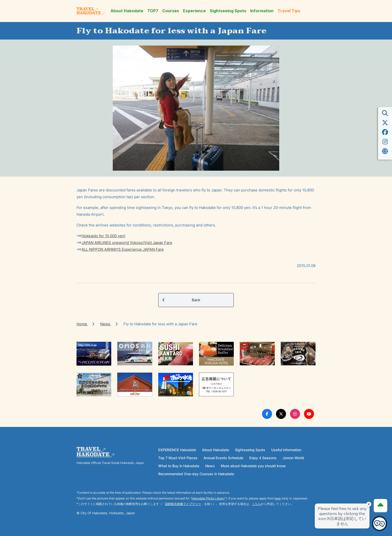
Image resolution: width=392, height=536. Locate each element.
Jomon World (293, 458)
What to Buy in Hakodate (179, 466)
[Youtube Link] (309, 414)
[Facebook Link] (267, 414)
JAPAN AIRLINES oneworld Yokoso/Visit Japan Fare (127, 243)
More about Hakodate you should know (253, 466)
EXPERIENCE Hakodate (177, 450)
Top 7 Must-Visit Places (178, 458)
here (278, 498)
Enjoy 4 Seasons (263, 458)
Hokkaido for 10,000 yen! (103, 236)
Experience (194, 11)
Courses (171, 11)
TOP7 (153, 11)
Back (181, 300)
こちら (256, 504)
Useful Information (286, 450)
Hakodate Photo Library (208, 498)
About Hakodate (127, 11)
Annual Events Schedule (223, 458)
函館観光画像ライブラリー (183, 504)
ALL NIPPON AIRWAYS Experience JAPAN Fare (123, 249)
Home (82, 324)
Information (262, 11)
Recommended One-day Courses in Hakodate (196, 474)
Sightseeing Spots (228, 11)
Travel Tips (289, 11)
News (106, 324)
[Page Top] (380, 505)
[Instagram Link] (295, 414)
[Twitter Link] (281, 414)
